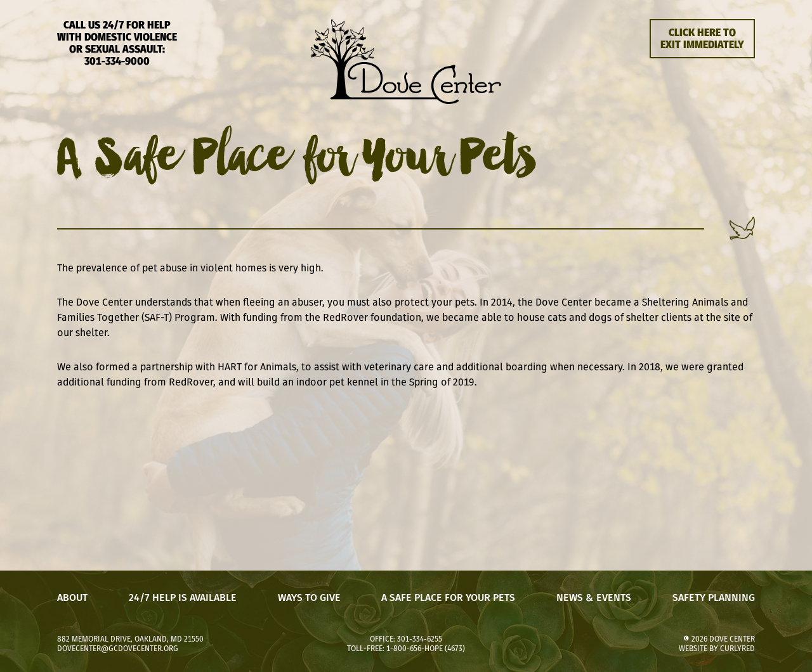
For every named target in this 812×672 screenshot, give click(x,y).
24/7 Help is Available (183, 598)
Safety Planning (714, 598)
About (72, 598)
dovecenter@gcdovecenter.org (118, 648)
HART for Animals (257, 366)
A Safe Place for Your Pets (448, 598)
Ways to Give (309, 598)
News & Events (594, 598)
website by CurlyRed (717, 648)
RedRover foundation (372, 317)
